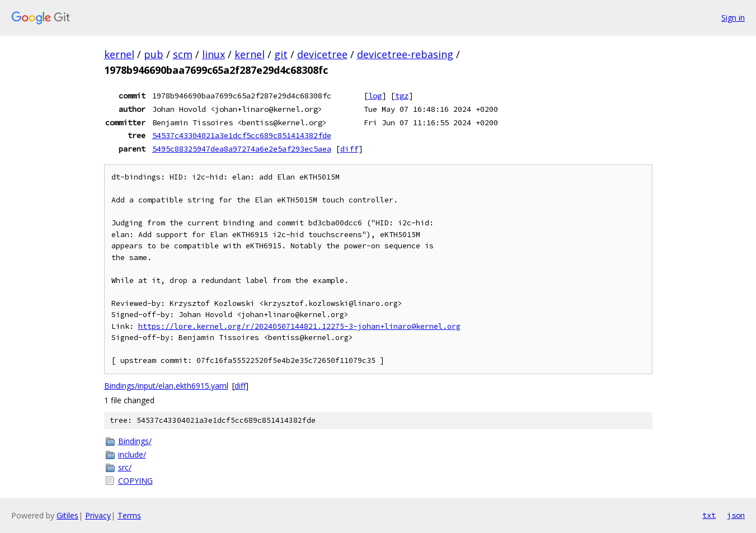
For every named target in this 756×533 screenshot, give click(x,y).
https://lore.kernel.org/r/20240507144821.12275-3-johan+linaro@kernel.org (299, 326)
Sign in (733, 18)
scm (183, 54)
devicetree (322, 54)
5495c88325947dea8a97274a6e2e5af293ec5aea (242, 149)
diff (349, 149)
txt (709, 515)
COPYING (135, 481)
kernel (119, 54)
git (281, 54)
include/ (132, 454)
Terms (129, 515)
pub (154, 54)
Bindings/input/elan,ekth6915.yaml (166, 386)
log (375, 96)
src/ (125, 467)
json (736, 515)
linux (213, 54)
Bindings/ (135, 441)
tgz (402, 96)
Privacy (98, 515)
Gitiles (67, 515)
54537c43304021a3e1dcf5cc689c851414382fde (242, 135)
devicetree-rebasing (405, 54)
